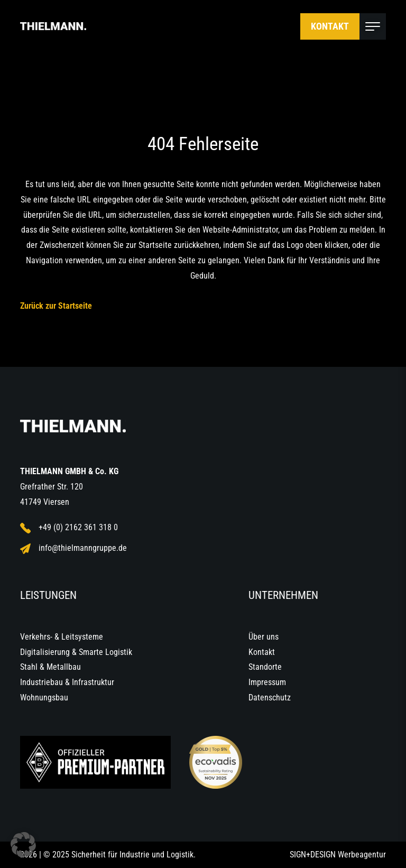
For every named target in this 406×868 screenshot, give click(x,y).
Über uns (264, 637)
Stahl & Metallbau (50, 667)
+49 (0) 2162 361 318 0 (69, 528)
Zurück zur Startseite (56, 306)
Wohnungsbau (44, 698)
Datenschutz (270, 698)
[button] (23, 845)
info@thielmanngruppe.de (73, 548)
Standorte (265, 667)
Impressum (267, 682)
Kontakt (330, 26)
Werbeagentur (362, 855)
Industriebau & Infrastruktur (67, 682)
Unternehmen (283, 595)
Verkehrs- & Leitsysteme (62, 637)
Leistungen (48, 595)
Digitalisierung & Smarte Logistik (76, 652)
